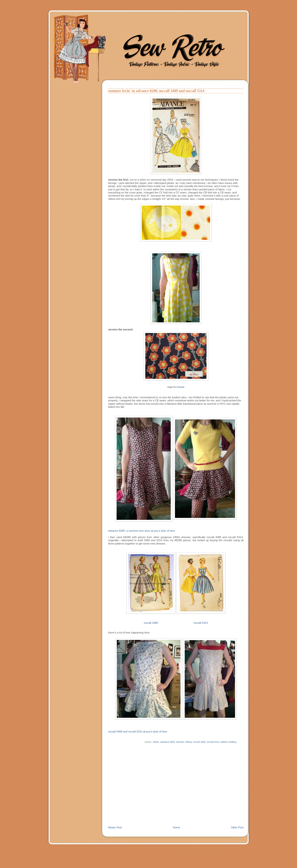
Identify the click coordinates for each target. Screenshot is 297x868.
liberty (189, 742)
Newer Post (115, 827)
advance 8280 (168, 742)
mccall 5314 (201, 623)
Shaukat (181, 387)
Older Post (237, 827)
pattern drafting (228, 742)
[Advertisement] (176, 790)
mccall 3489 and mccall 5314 (125, 732)
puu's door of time (164, 531)
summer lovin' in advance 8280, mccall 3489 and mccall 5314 (156, 91)
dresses (180, 742)
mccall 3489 (151, 623)
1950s (156, 742)
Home (176, 827)
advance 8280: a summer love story (129, 531)
